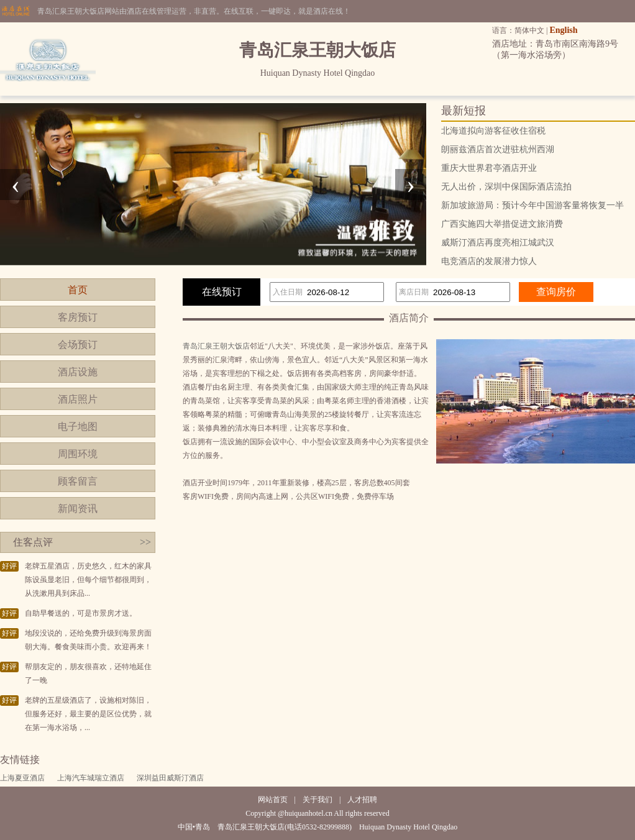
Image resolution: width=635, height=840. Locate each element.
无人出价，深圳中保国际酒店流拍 (506, 187)
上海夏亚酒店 (22, 778)
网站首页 (273, 800)
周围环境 (78, 454)
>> (145, 542)
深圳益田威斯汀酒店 (170, 778)
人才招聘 (362, 800)
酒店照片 (78, 399)
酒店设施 (78, 372)
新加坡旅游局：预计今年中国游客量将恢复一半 (532, 205)
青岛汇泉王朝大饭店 (216, 346)
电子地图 (78, 427)
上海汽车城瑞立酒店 (91, 778)
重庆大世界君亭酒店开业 (489, 168)
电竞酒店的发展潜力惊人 (489, 261)
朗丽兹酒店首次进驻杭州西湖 (498, 149)
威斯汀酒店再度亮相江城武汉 (498, 243)
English (563, 30)
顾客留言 (78, 481)
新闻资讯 (78, 509)
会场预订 (78, 345)
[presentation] (16, 185)
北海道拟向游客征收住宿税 (493, 131)
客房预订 (78, 317)
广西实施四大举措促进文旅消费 (502, 224)
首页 (78, 290)
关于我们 (317, 800)
